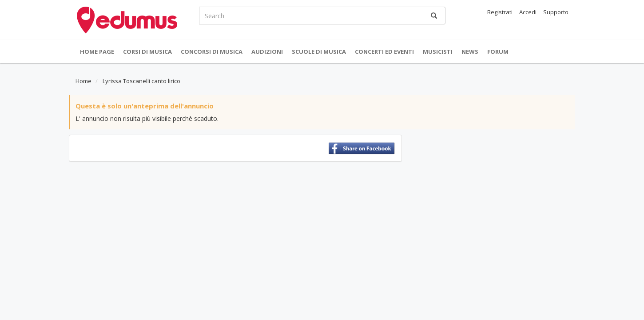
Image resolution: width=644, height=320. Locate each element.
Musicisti (438, 52)
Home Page (97, 52)
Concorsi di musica (212, 52)
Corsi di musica (147, 52)
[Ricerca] (434, 16)
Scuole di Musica (319, 52)
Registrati (500, 12)
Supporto (556, 12)
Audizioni (267, 52)
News (470, 52)
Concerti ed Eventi (384, 52)
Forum (498, 52)
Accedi (528, 12)
